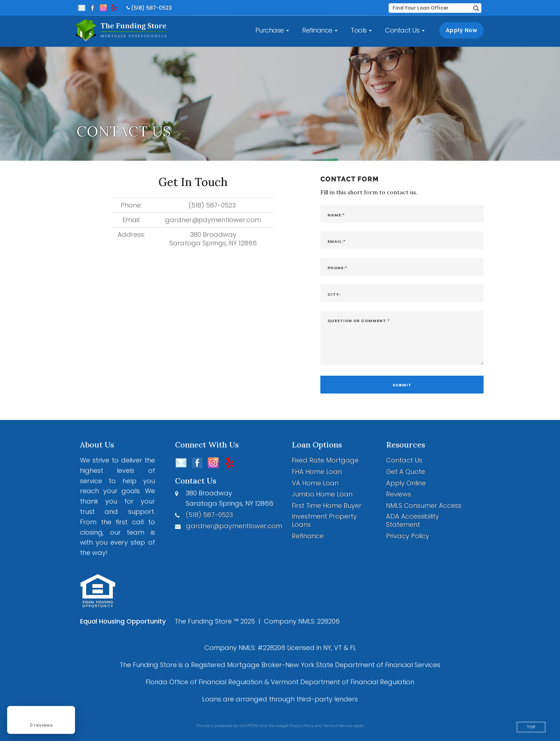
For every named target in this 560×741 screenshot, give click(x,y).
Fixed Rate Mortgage (325, 460)
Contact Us (404, 460)
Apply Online (406, 483)
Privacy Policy (408, 536)
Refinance (308, 536)
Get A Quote (406, 472)
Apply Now (462, 30)
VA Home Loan (315, 483)
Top (531, 727)
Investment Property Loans (324, 520)
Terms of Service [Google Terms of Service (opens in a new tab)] (337, 726)
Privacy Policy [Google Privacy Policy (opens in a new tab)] (301, 726)
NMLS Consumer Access (424, 505)
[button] (272, 30)
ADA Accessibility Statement (412, 520)
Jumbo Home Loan (322, 494)
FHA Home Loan (317, 472)
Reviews (399, 494)
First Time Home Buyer (327, 505)
